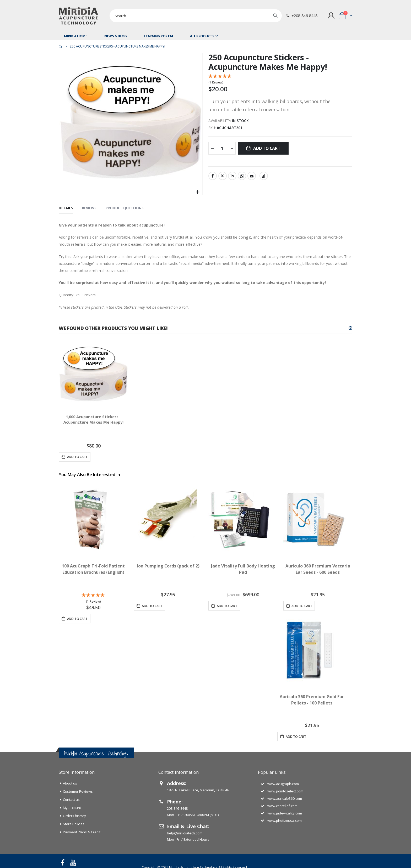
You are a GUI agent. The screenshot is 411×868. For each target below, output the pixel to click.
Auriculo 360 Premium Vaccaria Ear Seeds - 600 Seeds (318, 569)
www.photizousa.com (285, 820)
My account (72, 808)
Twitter (223, 177)
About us (70, 783)
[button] (198, 192)
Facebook (213, 177)
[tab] (66, 208)
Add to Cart (77, 619)
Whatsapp (242, 177)
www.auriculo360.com (285, 798)
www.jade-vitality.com (285, 813)
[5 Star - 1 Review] (280, 80)
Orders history (75, 816)
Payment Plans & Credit (82, 832)
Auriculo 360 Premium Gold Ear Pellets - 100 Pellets (312, 700)
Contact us (71, 799)
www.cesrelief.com (282, 806)
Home (61, 46)
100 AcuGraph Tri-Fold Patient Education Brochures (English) (93, 569)
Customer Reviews (78, 791)
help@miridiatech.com (185, 833)
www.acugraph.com (283, 784)
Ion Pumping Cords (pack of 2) (168, 566)
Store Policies (74, 824)
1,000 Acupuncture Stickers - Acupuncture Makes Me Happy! (94, 420)
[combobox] (196, 16)
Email (252, 177)
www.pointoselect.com (285, 791)
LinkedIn (232, 177)
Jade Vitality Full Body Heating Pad (243, 569)
